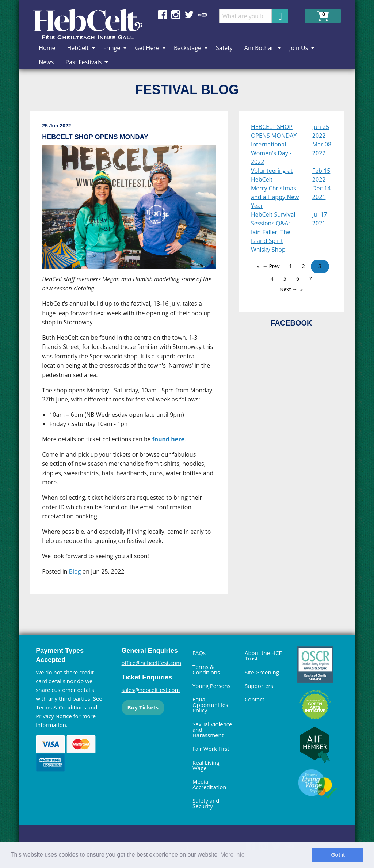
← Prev (271, 266)
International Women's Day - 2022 (271, 153)
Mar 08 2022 (322, 149)
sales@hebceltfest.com (151, 690)
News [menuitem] (46, 62)
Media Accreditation (209, 784)
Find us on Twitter (189, 15)
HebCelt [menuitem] (78, 48)
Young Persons (211, 686)
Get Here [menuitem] (147, 48)
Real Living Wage (206, 765)
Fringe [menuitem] (112, 48)
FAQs (199, 653)
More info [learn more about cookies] (232, 855)
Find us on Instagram (176, 15)
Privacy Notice (54, 716)
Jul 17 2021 (320, 219)
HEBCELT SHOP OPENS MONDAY (274, 131)
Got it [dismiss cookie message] (338, 855)
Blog (75, 571)
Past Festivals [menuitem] (83, 62)
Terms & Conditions (61, 707)
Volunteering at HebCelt (272, 175)
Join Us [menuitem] (299, 48)
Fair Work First (211, 749)
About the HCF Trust (263, 656)
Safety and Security (206, 803)
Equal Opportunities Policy (210, 705)
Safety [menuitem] (224, 48)
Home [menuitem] (47, 48)
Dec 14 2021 (322, 193)
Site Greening (262, 672)
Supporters (259, 686)
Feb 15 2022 (321, 175)
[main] (135, 358)
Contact (255, 699)
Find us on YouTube (202, 15)
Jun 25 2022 (321, 131)
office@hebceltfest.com (152, 663)
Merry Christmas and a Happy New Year (275, 197)
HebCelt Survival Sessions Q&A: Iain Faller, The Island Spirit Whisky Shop (273, 232)
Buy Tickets (143, 707)
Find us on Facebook (163, 15)
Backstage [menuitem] (188, 48)
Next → (289, 289)
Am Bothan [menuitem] (259, 48)
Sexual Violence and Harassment (212, 730)
